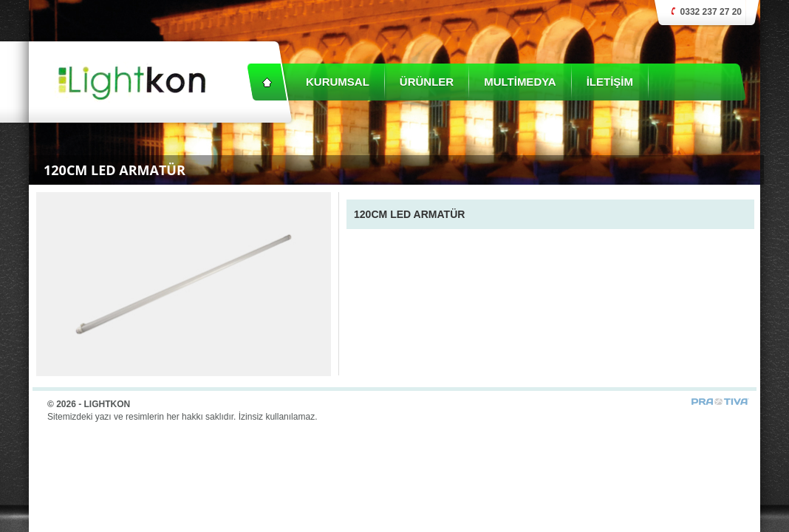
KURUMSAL (338, 82)
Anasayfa (267, 82)
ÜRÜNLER (427, 82)
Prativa (720, 402)
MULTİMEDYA (520, 82)
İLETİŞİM (610, 82)
